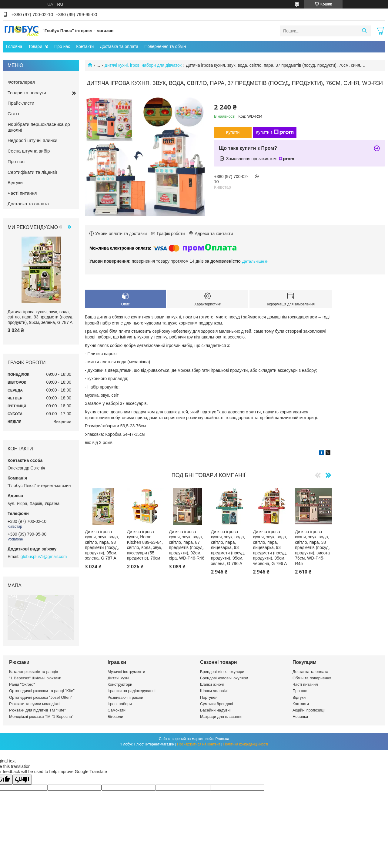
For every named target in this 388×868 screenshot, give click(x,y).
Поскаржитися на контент (199, 744)
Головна (14, 46)
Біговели (115, 717)
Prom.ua (222, 739)
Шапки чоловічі (214, 691)
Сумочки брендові (217, 704)
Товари (35, 46)
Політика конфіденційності (246, 744)
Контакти (85, 46)
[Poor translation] (22, 780)
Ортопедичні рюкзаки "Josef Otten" (41, 697)
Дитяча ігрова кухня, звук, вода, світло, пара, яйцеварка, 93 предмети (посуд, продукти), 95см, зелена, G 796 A (228, 548)
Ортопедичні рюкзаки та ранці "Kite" (42, 691)
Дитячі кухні (118, 678)
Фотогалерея (21, 82)
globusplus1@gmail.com (44, 557)
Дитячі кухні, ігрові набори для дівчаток (143, 65)
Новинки (300, 717)
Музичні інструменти (126, 672)
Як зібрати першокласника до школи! (39, 127)
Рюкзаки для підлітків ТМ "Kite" (37, 710)
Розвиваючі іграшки (125, 697)
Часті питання (22, 193)
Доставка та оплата (119, 46)
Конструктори (120, 684)
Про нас (62, 46)
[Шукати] (364, 31)
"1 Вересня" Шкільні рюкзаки (35, 678)
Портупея (209, 697)
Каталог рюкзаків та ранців (34, 672)
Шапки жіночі (212, 684)
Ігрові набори (120, 704)
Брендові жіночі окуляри (222, 672)
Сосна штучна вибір (29, 151)
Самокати (117, 710)
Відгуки (15, 182)
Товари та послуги (27, 93)
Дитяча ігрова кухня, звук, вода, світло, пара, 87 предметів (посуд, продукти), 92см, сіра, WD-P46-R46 (187, 545)
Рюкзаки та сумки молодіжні (35, 704)
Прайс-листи (21, 103)
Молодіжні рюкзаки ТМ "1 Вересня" (41, 717)
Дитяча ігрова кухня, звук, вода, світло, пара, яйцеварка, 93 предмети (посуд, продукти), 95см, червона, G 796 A (270, 548)
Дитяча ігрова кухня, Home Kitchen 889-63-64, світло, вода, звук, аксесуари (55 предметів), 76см (145, 545)
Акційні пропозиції (309, 710)
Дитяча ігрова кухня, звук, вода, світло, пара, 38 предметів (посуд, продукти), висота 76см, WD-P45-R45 (312, 548)
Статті (14, 114)
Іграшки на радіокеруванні (132, 691)
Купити (233, 132)
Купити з (275, 132)
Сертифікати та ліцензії (32, 172)
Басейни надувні (215, 710)
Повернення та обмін (165, 46)
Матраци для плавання (221, 717)
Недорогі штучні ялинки (32, 140)
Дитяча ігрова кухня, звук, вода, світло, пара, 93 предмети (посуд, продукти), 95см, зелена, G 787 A (102, 545)
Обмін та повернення (312, 678)
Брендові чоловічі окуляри (224, 678)
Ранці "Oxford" (22, 684)
